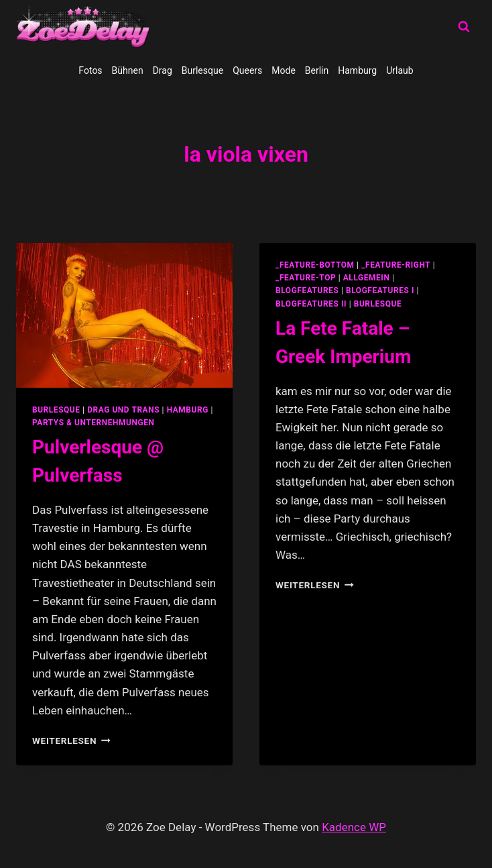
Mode (284, 70)
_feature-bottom (315, 265)
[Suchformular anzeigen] (464, 27)
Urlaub (399, 70)
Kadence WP (354, 827)
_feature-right (396, 265)
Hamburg (357, 70)
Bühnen (128, 70)
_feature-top (306, 278)
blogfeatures (307, 290)
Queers (247, 70)
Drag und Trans (123, 410)
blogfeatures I (380, 290)
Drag (163, 70)
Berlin (317, 70)
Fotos (90, 70)
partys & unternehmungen (93, 423)
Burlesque (202, 70)
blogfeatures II (311, 304)
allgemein (367, 278)
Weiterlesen (71, 741)
